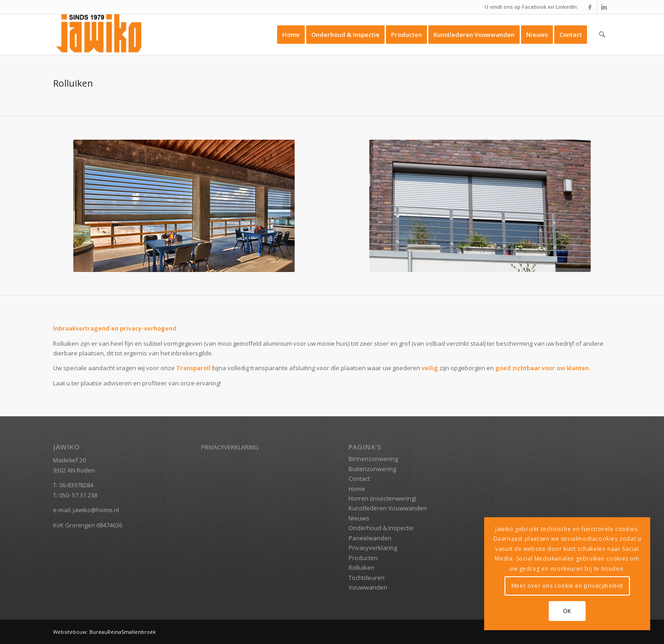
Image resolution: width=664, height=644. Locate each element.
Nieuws (359, 518)
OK (567, 611)
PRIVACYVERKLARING (230, 447)
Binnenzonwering (373, 459)
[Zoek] (602, 35)
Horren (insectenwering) (382, 498)
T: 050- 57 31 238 (75, 495)
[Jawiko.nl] (101, 35)
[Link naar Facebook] (590, 7)
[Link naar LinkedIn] (604, 7)
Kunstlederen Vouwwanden (388, 508)
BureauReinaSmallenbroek (122, 632)
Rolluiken (362, 567)
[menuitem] (291, 35)
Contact (359, 479)
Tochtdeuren (367, 578)
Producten (363, 558)
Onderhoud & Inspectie (381, 528)
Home (357, 489)
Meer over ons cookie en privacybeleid (567, 586)
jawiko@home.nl (96, 510)
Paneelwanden (370, 538)
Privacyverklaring (373, 548)
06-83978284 (76, 485)
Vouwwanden (368, 587)
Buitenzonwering (372, 469)
